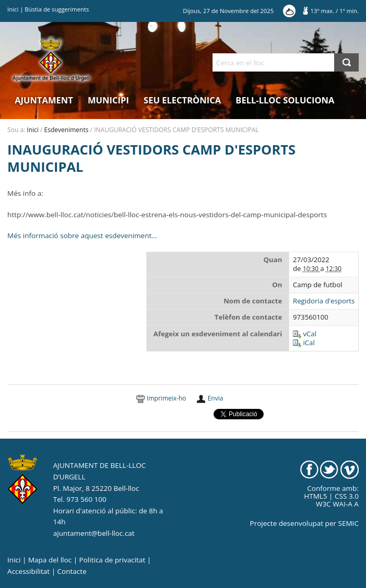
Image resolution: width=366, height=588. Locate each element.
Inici (13, 9)
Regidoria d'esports (324, 301)
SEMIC (349, 523)
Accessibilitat (28, 571)
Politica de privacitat (113, 560)
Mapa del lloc (50, 560)
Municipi (108, 100)
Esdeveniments (67, 130)
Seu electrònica (182, 100)
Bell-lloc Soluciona (285, 100)
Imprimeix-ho (166, 398)
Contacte (72, 571)
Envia (216, 398)
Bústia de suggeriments (57, 9)
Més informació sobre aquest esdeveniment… (82, 236)
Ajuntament (44, 100)
